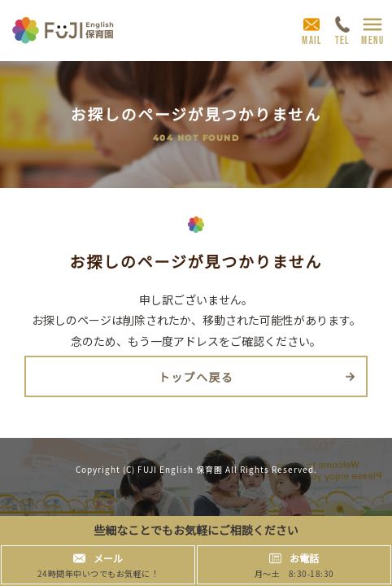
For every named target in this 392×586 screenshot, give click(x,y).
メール (108, 558)
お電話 (304, 558)
